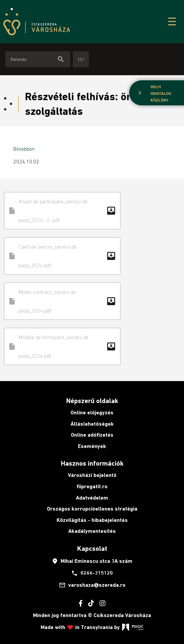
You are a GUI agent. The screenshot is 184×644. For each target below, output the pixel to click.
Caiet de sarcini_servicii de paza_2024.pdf (62, 256)
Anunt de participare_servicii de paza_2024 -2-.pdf (62, 211)
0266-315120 (92, 573)
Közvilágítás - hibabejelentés (92, 520)
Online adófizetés (92, 435)
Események (92, 446)
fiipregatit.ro (92, 486)
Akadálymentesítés (92, 531)
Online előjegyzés (92, 413)
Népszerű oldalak (92, 401)
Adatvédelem (92, 498)
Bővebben (24, 149)
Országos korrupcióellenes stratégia (92, 509)
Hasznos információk (92, 463)
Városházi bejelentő (92, 475)
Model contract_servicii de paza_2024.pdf (62, 301)
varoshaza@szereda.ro (92, 585)
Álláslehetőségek (92, 424)
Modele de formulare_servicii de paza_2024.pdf (62, 346)
